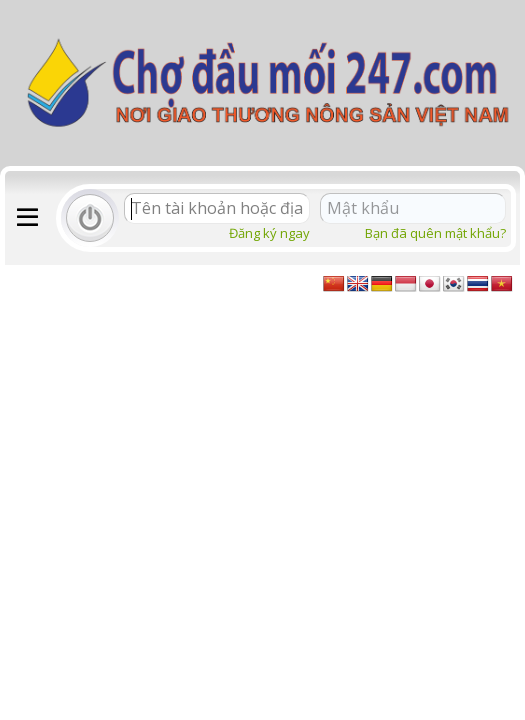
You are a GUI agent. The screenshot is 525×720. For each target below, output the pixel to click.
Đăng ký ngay (269, 233)
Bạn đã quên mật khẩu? (435, 233)
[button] (27, 218)
